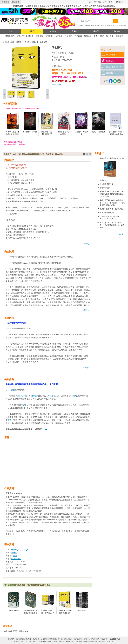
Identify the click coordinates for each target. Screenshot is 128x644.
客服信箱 (96, 639)
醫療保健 (88, 36)
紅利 (104, 2)
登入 (90, 2)
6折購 (110, 2)
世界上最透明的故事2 (108, 213)
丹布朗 (107, 25)
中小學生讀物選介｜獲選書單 (15, 144)
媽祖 (81, 25)
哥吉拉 (97, 25)
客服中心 (87, 639)
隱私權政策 (68, 639)
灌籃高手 (122, 25)
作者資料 (50, 154)
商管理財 (49, 36)
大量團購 (44, 639)
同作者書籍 (9, 585)
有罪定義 (103, 180)
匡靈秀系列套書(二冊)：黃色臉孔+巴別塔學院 (48, 613)
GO (45, 429)
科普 (96, 36)
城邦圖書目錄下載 (56, 639)
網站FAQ (28, 639)
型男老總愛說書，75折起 (13, 142)
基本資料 (59, 154)
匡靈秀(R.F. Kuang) (66, 53)
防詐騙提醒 (78, 639)
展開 (86, 243)
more (121, 234)
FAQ (26, 631)
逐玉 (102, 25)
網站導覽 (36, 639)
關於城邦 (11, 639)
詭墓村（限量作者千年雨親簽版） (112, 209)
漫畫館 (96, 31)
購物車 (122, 2)
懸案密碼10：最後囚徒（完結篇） (112, 158)
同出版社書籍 (44, 585)
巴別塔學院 (22, 396)
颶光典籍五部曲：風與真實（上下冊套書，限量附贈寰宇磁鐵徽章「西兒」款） (112, 194)
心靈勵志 (78, 36)
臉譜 (62, 57)
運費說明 (5, 2)
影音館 (117, 31)
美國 (74, 396)
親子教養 (110, 36)
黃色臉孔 (51, 396)
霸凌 (9, 420)
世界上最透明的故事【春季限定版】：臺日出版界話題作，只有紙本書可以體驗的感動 (112, 203)
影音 (42, 154)
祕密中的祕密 (105, 188)
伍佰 (117, 25)
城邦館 (32, 31)
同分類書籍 (32, 585)
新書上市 (20, 36)
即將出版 (30, 36)
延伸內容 (26, 154)
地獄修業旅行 (14, 611)
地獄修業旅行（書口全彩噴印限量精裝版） (31, 613)
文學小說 (39, 36)
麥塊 (112, 25)
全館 (11, 31)
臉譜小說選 (16, 559)
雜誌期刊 (119, 36)
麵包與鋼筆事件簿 (106, 184)
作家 (23, 405)
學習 (102, 36)
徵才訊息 (19, 639)
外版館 (53, 31)
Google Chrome (32, 641)
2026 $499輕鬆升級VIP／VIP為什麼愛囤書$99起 (22, 109)
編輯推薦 (35, 154)
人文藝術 (59, 36)
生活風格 (69, 36)
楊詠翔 (14, 553)
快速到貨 (16, 2)
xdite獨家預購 (89, 25)
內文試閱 (17, 154)
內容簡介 (8, 154)
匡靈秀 (35, 396)
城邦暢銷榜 (10, 36)
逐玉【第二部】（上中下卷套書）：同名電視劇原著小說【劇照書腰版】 (112, 225)
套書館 (75, 31)
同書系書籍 (20, 585)
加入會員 (97, 2)
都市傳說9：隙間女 (30, 132)
